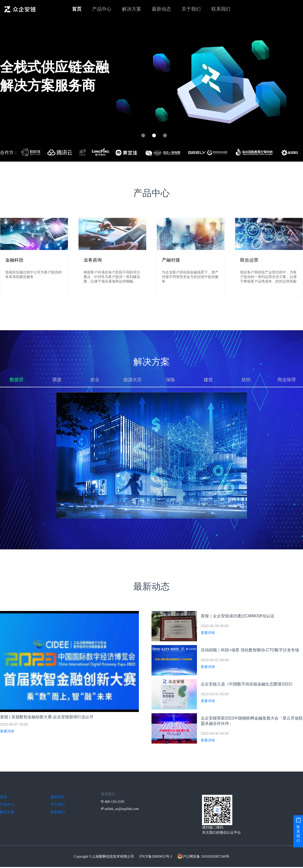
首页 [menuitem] (77, 9)
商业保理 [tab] (287, 380)
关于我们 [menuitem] (191, 9)
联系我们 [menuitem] (221, 9)
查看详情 (7, 731)
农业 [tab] (95, 380)
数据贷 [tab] (16, 380)
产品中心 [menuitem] (102, 9)
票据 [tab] (57, 380)
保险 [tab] (170, 380)
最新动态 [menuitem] (161, 9)
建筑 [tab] (208, 380)
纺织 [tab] (246, 380)
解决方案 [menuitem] (132, 9)
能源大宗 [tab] (133, 380)
